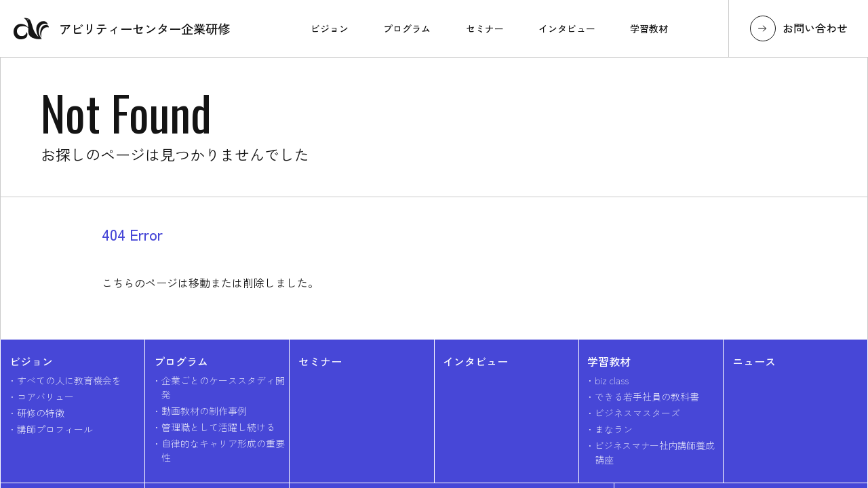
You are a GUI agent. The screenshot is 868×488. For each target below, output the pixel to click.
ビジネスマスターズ (637, 413)
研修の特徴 (41, 413)
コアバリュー (45, 396)
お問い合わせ (815, 28)
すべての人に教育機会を (69, 380)
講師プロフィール (55, 429)
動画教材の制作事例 (204, 411)
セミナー (320, 361)
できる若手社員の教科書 (647, 396)
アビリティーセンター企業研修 (122, 28)
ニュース (754, 361)
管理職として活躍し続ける (218, 427)
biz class (612, 380)
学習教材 (609, 361)
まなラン (614, 429)
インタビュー (475, 361)
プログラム (181, 361)
